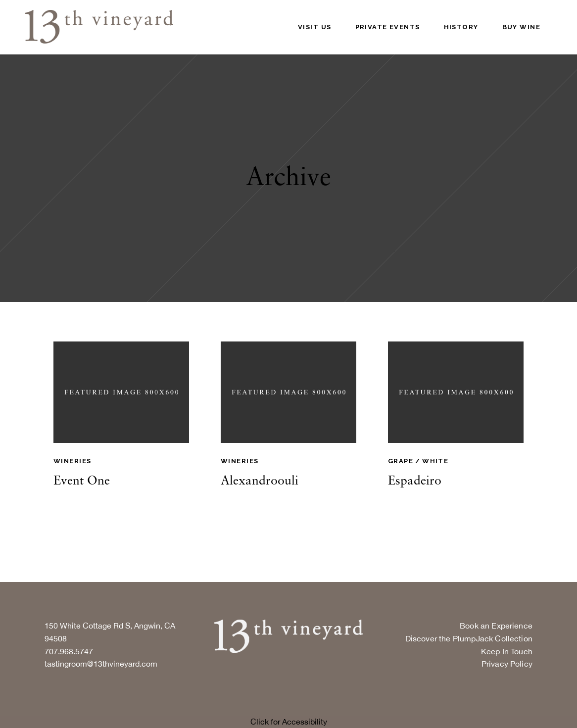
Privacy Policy (507, 664)
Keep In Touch (507, 651)
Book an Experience (496, 626)
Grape (401, 461)
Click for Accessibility (289, 722)
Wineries (72, 461)
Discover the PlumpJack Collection (469, 638)
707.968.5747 (69, 651)
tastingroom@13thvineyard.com (101, 664)
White (435, 461)
